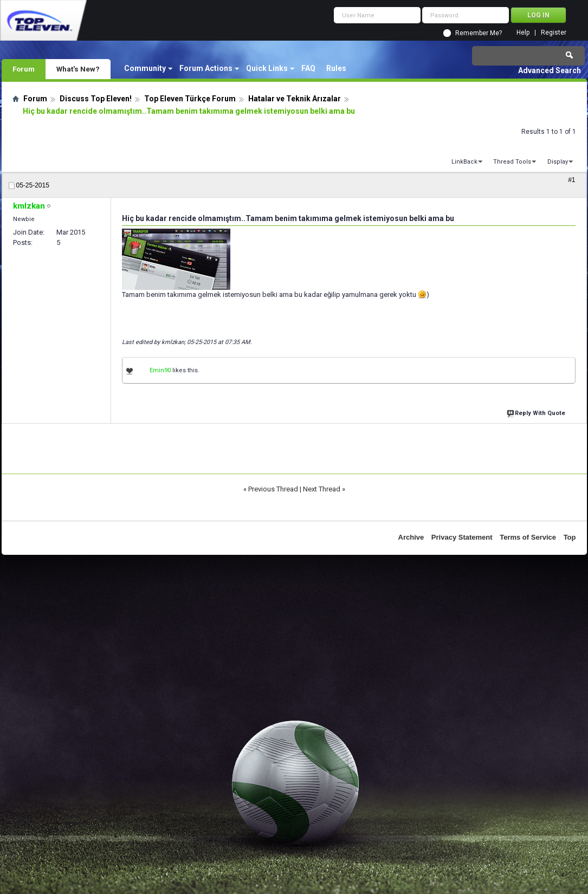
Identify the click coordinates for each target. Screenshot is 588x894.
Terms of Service (528, 537)
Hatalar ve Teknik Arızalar (295, 99)
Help (523, 33)
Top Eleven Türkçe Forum (190, 99)
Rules (336, 68)
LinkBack (464, 162)
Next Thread (322, 489)
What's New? (78, 69)
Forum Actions (206, 68)
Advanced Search (550, 70)
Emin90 (160, 370)
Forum (24, 69)
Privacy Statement (462, 537)
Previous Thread (273, 489)
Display (558, 162)
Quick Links (267, 68)
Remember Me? (479, 33)
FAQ (308, 68)
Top (570, 537)
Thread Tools (512, 162)
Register (554, 33)
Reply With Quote (537, 412)
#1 (571, 180)
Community (145, 68)
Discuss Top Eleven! (96, 99)
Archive (411, 537)
